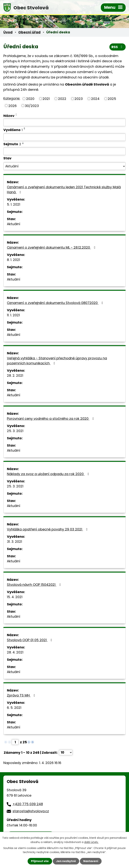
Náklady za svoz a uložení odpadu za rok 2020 (49, 474)
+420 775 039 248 (28, 804)
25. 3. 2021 (15, 431)
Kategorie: (12, 98)
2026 (13, 106)
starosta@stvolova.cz (31, 811)
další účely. (91, 842)
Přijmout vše (40, 861)
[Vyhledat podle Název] (64, 122)
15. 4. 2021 (15, 597)
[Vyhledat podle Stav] (64, 166)
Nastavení (91, 861)
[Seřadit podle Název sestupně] (16, 115)
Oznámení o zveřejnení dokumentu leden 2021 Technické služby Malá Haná (64, 190)
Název (9, 116)
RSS (118, 47)
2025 (112, 99)
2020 (30, 99)
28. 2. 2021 (15, 375)
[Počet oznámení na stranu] (66, 753)
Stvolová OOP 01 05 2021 (30, 640)
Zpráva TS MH (22, 695)
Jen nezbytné (66, 861)
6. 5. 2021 (14, 708)
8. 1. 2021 (13, 260)
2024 (95, 99)
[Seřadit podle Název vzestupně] (16, 114)
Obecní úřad (29, 32)
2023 (79, 99)
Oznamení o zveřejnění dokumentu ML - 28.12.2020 (52, 247)
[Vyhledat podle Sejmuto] (64, 151)
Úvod (8, 32)
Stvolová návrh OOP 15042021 (35, 585)
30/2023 (32, 106)
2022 (62, 99)
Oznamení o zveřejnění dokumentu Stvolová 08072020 (56, 303)
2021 (46, 99)
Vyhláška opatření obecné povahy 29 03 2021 (48, 529)
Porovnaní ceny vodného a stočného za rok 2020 (51, 419)
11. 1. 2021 (13, 315)
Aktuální (14, 224)
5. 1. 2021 (14, 204)
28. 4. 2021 (15, 652)
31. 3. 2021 (14, 542)
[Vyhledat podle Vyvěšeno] (64, 137)
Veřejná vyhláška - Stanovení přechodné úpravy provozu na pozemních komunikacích (57, 361)
